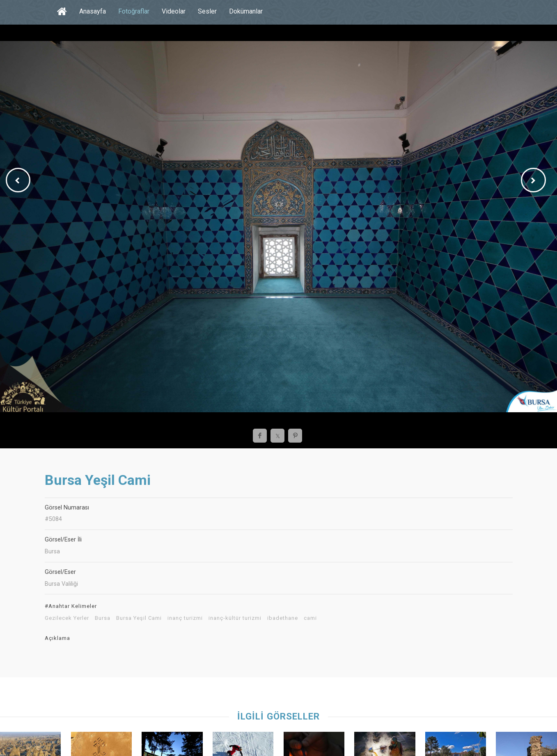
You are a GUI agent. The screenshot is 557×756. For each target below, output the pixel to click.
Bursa (103, 618)
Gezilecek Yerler (67, 618)
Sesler (207, 11)
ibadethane (283, 618)
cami (310, 618)
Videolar (174, 11)
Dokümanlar (246, 11)
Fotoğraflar (134, 11)
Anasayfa (93, 11)
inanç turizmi (185, 618)
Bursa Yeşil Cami (139, 618)
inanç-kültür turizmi (235, 618)
